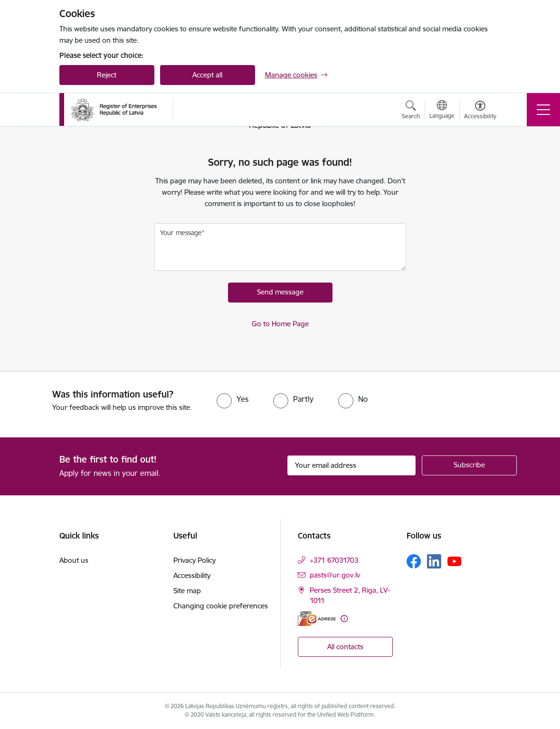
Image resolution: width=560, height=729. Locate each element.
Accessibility (192, 575)
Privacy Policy (195, 560)
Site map (187, 591)
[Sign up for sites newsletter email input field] (351, 465)
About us (74, 560)
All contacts (345, 647)
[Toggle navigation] (543, 110)
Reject (107, 75)
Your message (181, 233)
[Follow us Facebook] (414, 561)
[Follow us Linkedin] (434, 561)
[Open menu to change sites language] (442, 111)
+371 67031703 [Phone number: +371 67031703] (334, 560)
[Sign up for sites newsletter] (469, 465)
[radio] (233, 399)
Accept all (207, 75)
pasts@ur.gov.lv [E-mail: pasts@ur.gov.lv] (335, 575)
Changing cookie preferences (221, 606)
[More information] (344, 619)
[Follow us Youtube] (455, 561)
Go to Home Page (280, 324)
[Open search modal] (411, 111)
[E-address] (317, 619)
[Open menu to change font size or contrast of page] (480, 111)
